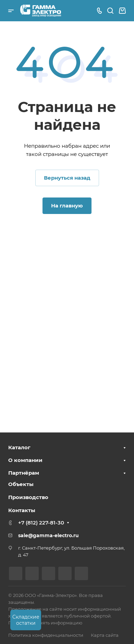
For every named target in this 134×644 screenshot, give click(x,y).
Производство (28, 497)
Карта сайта (105, 635)
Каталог (19, 447)
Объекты (21, 484)
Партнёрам (24, 473)
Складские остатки (26, 620)
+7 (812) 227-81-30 (41, 523)
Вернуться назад (67, 178)
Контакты (22, 510)
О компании (25, 460)
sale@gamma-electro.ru (48, 535)
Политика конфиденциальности (46, 635)
